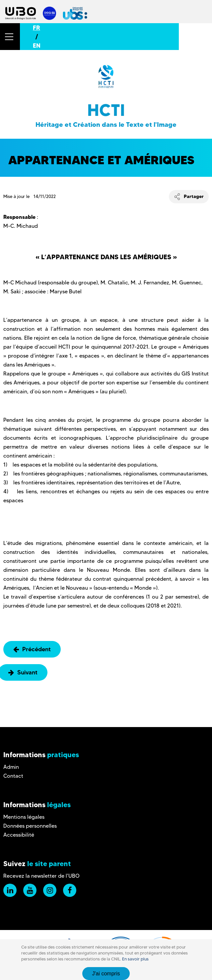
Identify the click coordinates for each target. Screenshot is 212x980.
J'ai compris (106, 974)
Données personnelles (30, 826)
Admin (11, 767)
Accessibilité (19, 835)
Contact (13, 776)
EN (37, 46)
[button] (10, 37)
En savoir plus (135, 959)
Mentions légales (24, 817)
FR (36, 28)
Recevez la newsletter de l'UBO (41, 876)
